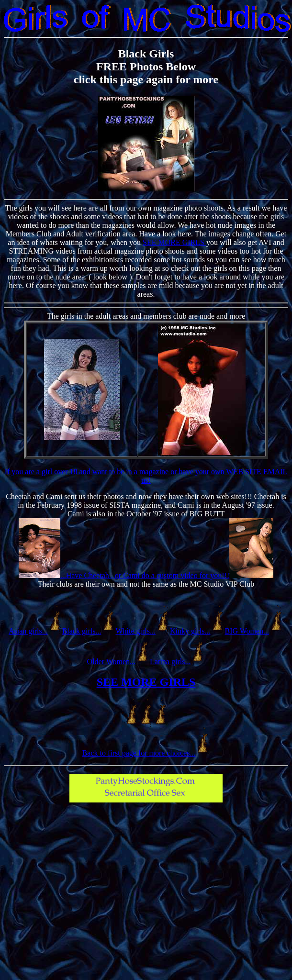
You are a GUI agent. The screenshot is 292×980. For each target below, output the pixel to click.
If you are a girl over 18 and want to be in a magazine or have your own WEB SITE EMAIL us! (146, 476)
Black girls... (82, 631)
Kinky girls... (190, 631)
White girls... (135, 631)
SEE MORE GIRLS (174, 242)
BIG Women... (247, 631)
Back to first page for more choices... (139, 753)
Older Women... (112, 662)
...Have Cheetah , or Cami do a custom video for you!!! (145, 575)
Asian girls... (28, 631)
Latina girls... (170, 662)
